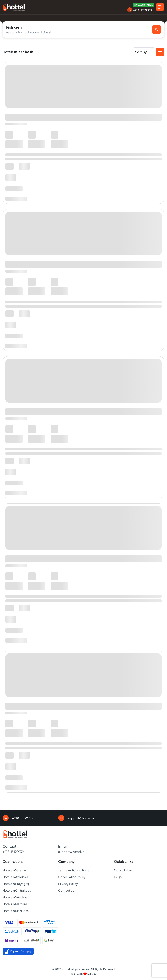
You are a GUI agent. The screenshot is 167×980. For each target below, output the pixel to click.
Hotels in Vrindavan (16, 897)
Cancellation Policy (72, 877)
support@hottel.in (81, 818)
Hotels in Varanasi (15, 870)
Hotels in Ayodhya (15, 877)
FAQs (118, 877)
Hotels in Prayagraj (16, 884)
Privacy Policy (68, 884)
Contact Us (66, 890)
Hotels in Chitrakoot (17, 890)
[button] (160, 52)
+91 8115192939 (143, 10)
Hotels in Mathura (15, 904)
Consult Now (123, 870)
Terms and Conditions (74, 870)
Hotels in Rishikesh (16, 911)
